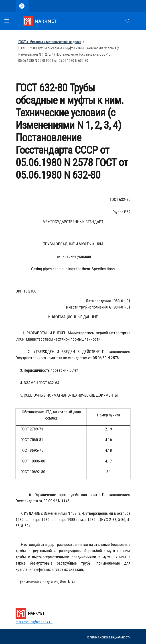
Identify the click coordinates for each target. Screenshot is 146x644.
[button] (128, 21)
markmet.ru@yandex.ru (34, 622)
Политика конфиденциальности (108, 637)
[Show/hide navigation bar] (7, 21)
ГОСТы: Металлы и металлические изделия (50, 42)
